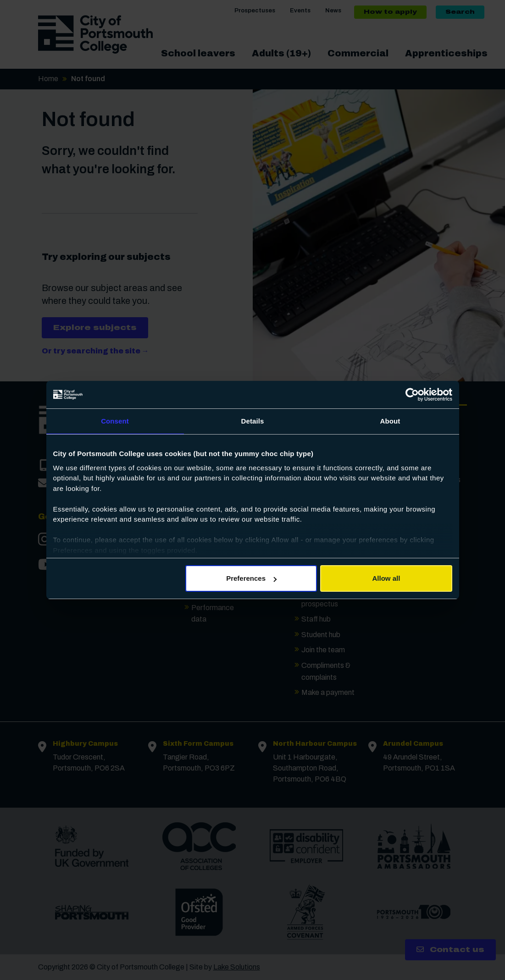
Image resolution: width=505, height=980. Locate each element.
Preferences (251, 578)
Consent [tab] (115, 421)
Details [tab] (253, 421)
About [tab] (390, 421)
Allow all (386, 578)
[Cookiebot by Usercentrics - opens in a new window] (412, 395)
